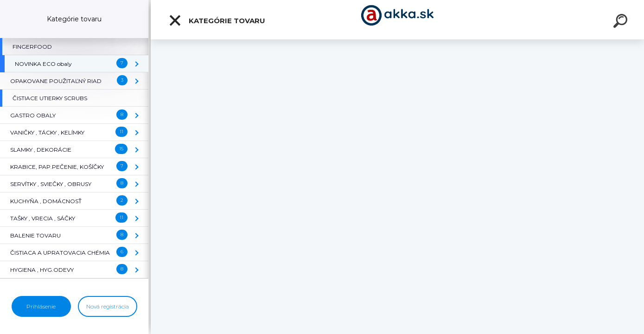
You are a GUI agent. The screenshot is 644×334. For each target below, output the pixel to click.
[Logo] (398, 20)
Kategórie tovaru (217, 20)
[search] (622, 22)
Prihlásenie (41, 306)
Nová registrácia (108, 306)
